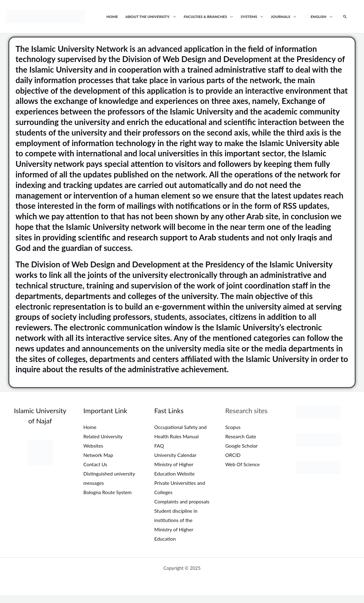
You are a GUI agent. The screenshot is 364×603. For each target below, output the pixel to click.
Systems (249, 17)
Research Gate (241, 436)
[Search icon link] (345, 17)
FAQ (159, 446)
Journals (280, 17)
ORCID (233, 455)
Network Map (98, 455)
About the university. (148, 17)
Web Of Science (243, 464)
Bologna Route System (108, 491)
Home (112, 17)
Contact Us (95, 464)
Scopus (233, 427)
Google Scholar (242, 446)
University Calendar (176, 455)
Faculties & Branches (205, 17)
